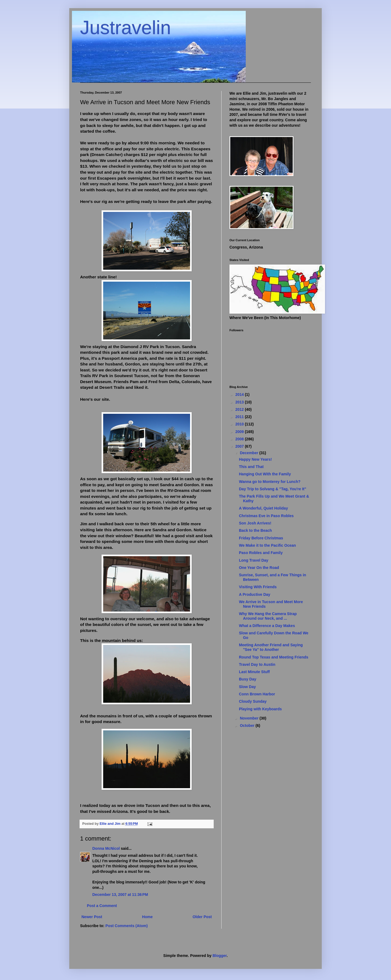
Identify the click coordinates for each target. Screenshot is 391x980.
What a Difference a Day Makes (267, 626)
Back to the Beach (255, 530)
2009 (240, 432)
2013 (240, 402)
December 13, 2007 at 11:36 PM (120, 895)
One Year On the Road (259, 568)
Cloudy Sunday (253, 701)
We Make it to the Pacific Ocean (267, 545)
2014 (240, 394)
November (250, 718)
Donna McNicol (106, 848)
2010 (240, 424)
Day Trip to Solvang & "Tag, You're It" (273, 489)
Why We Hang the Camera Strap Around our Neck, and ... (268, 616)
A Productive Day (255, 594)
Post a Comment (102, 906)
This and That (251, 467)
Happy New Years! (255, 459)
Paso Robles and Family (261, 553)
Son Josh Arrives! (255, 523)
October (248, 726)
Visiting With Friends (258, 587)
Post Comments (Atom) (127, 926)
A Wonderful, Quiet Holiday (263, 508)
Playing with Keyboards (260, 709)
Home (147, 917)
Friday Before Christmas (261, 538)
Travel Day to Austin (257, 664)
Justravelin (126, 28)
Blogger (220, 956)
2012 (240, 409)
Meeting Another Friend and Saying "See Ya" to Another (271, 647)
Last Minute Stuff (254, 672)
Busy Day (248, 679)
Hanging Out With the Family (265, 474)
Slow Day (247, 687)
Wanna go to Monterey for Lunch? (270, 482)
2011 (240, 417)
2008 (240, 439)
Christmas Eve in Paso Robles (266, 516)
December (250, 453)
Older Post (202, 917)
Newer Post (92, 917)
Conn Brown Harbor (257, 694)
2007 (240, 446)
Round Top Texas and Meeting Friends (274, 657)
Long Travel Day (254, 560)
